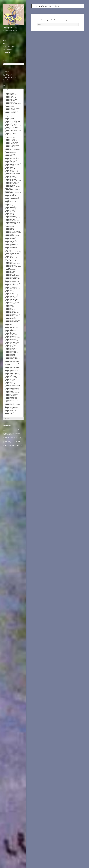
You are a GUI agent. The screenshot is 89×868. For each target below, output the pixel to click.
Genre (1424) (8, 76)
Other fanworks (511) (10, 77)
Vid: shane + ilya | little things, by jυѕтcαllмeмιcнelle (11, 434)
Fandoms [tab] (6, 90)
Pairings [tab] (6, 418)
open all (5, 74)
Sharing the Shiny (10, 28)
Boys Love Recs (7, 49)
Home (4, 37)
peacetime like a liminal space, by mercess (11, 430)
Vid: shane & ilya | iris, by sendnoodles (13, 446)
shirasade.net (6, 52)
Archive (5, 43)
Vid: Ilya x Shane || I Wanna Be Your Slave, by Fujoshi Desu (12, 442)
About (4, 40)
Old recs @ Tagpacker (9, 46)
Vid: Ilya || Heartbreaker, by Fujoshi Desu (12, 438)
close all (10, 74)
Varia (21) (7, 79)
